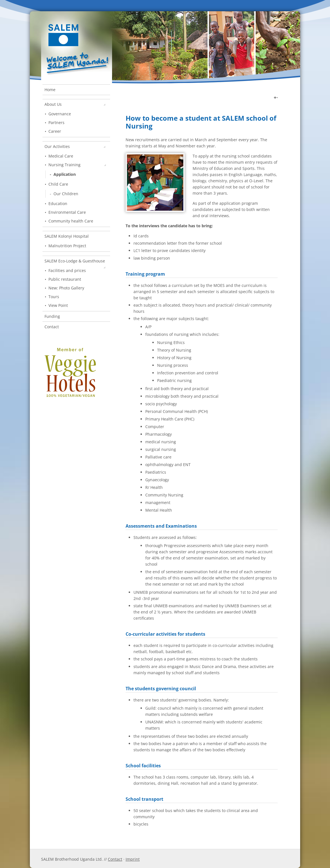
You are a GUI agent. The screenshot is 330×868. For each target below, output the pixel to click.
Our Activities (75, 146)
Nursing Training (77, 165)
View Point (58, 305)
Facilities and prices (67, 270)
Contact (52, 327)
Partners (56, 122)
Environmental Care (67, 212)
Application (65, 174)
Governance (60, 114)
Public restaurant (65, 279)
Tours (54, 297)
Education (58, 203)
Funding (52, 316)
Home (50, 90)
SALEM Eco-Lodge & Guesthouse (75, 262)
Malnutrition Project (67, 246)
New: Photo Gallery (66, 288)
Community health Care (71, 221)
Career (55, 131)
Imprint (133, 859)
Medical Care (61, 156)
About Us (75, 104)
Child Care (58, 184)
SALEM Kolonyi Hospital (67, 236)
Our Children (66, 194)
